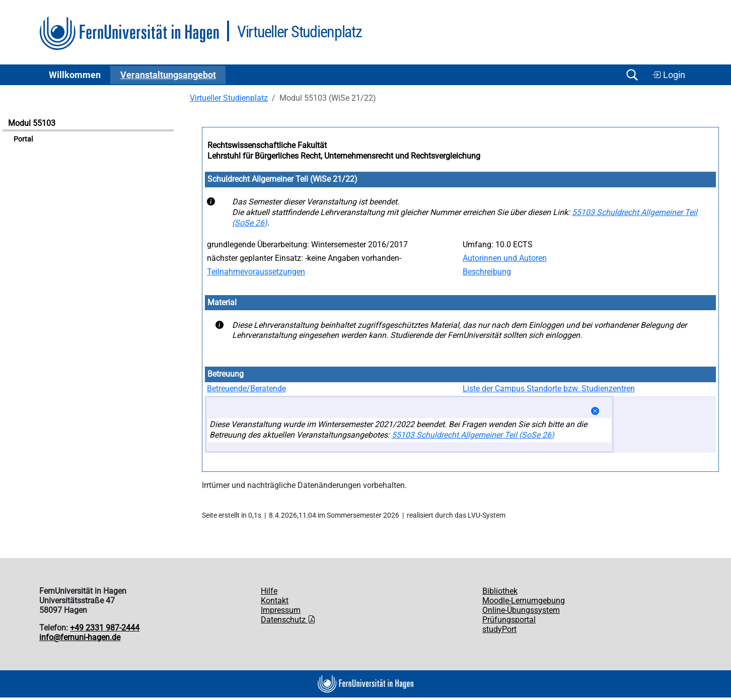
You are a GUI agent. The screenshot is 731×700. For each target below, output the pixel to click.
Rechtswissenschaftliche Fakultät (267, 145)
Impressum (281, 610)
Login (669, 75)
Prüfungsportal (509, 620)
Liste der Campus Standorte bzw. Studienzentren (549, 389)
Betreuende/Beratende (246, 389)
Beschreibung (487, 272)
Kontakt (275, 601)
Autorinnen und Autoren (505, 258)
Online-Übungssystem (521, 610)
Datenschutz (288, 620)
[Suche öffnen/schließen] (632, 75)
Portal (23, 139)
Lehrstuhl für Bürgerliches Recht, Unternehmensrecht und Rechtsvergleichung (344, 156)
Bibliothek (500, 591)
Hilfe (269, 591)
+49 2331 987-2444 (105, 628)
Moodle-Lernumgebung (524, 601)
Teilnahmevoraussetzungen (256, 272)
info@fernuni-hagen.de (80, 637)
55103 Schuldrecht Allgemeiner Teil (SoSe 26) (473, 435)
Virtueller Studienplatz (229, 98)
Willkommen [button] (75, 75)
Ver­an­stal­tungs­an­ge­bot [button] (168, 75)
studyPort (499, 629)
